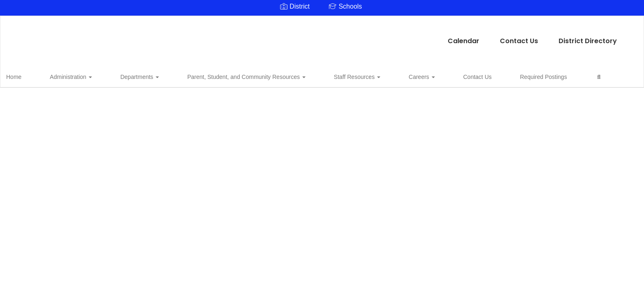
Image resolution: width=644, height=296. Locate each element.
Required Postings (444, 76)
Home (26, 76)
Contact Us (309, 37)
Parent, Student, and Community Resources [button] (211, 76)
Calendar (253, 37)
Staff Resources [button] (306, 76)
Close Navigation (521, 79)
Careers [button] (354, 76)
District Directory (377, 37)
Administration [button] (68, 76)
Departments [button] (120, 76)
